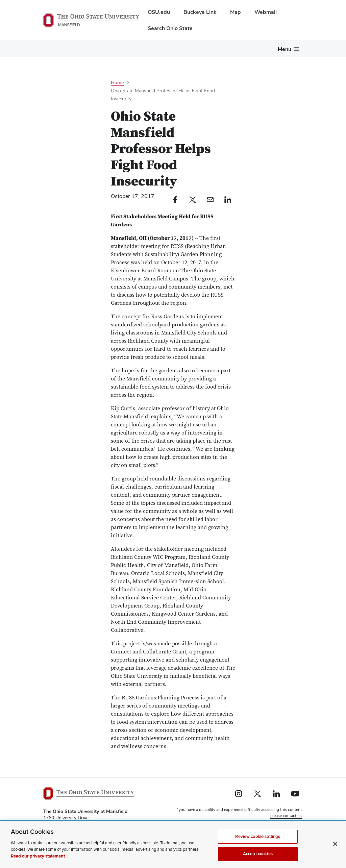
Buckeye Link (200, 12)
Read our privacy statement (38, 856)
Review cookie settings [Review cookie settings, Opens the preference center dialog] (258, 837)
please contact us (286, 816)
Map (236, 12)
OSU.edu (159, 12)
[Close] (335, 844)
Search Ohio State (170, 28)
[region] (173, 845)
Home (117, 82)
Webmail (266, 12)
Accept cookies (258, 854)
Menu (285, 49)
